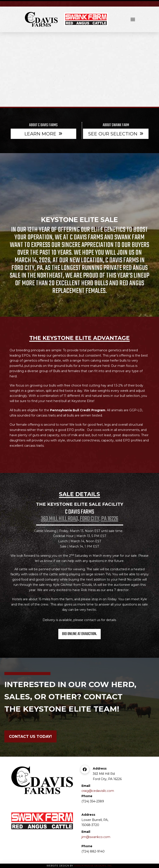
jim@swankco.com (96, 837)
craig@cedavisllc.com (98, 791)
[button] (133, 19)
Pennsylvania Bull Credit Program (78, 410)
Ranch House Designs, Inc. (93, 866)
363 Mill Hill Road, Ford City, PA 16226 (79, 519)
